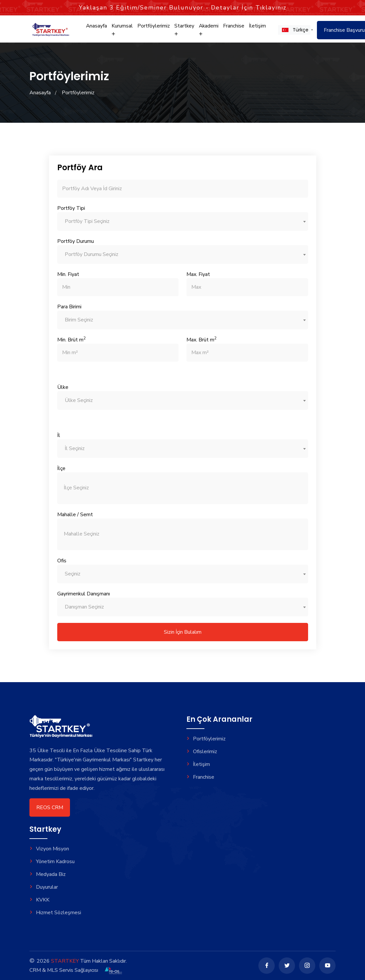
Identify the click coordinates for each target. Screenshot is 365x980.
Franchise (232, 29)
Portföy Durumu (76, 241)
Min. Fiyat (68, 274)
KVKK (39, 900)
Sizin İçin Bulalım (183, 632)
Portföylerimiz (152, 29)
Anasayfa (96, 29)
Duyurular (44, 887)
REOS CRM (50, 808)
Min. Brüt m (71, 340)
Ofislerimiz (202, 752)
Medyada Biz (48, 874)
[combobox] (183, 221)
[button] (291, 32)
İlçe (61, 468)
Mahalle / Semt (75, 515)
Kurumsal (122, 32)
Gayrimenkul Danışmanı (84, 594)
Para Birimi (69, 307)
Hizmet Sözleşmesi (55, 913)
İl (59, 435)
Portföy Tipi (71, 208)
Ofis (62, 561)
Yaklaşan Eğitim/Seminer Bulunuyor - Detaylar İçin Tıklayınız (183, 8)
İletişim (255, 29)
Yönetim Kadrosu (52, 862)
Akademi (207, 32)
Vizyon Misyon (49, 849)
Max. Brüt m (201, 340)
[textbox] (183, 221)
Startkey (182, 32)
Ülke (63, 387)
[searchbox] (159, 488)
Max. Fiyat (198, 274)
